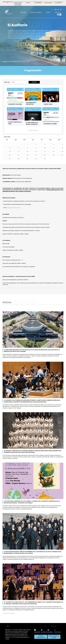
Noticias (20, 62)
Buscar (34, 82)
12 (62, 148)
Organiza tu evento (36, 12)
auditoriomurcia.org (14, 208)
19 (62, 151)
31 (45, 159)
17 (45, 151)
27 (10, 159)
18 (54, 151)
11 (54, 148)
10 (45, 148)
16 (36, 151)
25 (54, 155)
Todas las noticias (9, 613)
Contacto (57, 12)
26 (62, 155)
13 (10, 151)
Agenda (48, 12)
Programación (7, 62)
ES (58, 14)
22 (27, 155)
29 (27, 159)
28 (19, 159)
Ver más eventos (33, 130)
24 (45, 155)
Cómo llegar (26, 62)
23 (36, 155)
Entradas (14, 62)
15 (27, 151)
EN (60, 14)
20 (10, 155)
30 (36, 159)
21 (19, 155)
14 (19, 151)
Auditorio (24, 12)
